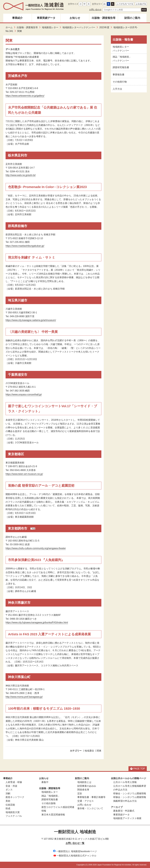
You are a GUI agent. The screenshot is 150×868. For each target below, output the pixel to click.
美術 (8, 801)
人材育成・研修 (14, 782)
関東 (99, 751)
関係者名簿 (83, 790)
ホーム (9, 27)
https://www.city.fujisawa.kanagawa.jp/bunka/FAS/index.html (37, 622)
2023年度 (104, 27)
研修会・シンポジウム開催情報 (130, 793)
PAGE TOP (138, 769)
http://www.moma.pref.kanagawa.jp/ (24, 697)
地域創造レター (50, 27)
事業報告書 (119, 75)
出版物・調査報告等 (104, 18)
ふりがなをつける (125, 4)
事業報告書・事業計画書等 (91, 797)
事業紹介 (17, 18)
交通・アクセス (86, 801)
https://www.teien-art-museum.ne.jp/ (24, 474)
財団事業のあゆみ (87, 786)
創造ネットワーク (15, 797)
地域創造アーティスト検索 (127, 818)
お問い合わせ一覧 (75, 843)
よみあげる (141, 4)
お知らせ (75, 18)
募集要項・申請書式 (124, 811)
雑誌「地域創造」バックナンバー (122, 59)
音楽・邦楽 (11, 786)
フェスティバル (14, 816)
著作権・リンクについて (90, 808)
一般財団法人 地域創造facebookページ (75, 851)
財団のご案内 (132, 18)
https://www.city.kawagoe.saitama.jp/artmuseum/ (31, 320)
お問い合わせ (95, 10)
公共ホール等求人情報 (125, 782)
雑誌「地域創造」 (51, 796)
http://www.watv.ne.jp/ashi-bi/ (21, 175)
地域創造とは (84, 782)
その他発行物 (120, 82)
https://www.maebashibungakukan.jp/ (25, 246)
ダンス (9, 790)
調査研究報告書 (121, 67)
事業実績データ (46, 18)
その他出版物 (48, 803)
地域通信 (89, 751)
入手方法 (117, 89)
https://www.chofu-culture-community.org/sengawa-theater (36, 548)
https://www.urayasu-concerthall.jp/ (24, 394)
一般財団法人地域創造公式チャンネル (75, 856)
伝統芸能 (10, 805)
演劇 (8, 793)
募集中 (45, 782)
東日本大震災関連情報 (53, 815)
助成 (8, 808)
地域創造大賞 (13, 812)
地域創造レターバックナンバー (79, 27)
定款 (80, 793)
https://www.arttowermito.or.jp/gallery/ (25, 96)
